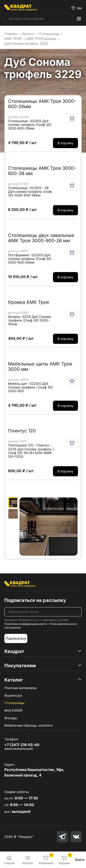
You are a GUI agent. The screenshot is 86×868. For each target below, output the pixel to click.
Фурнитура (13, 695)
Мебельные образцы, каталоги (28, 725)
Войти (80, 860)
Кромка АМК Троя (28, 302)
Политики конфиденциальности (26, 624)
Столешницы (14, 703)
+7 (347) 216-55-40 (22, 745)
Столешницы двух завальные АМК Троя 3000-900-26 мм (41, 238)
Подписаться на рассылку (35, 600)
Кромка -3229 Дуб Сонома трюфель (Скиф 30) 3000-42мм (29, 320)
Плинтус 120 (22, 431)
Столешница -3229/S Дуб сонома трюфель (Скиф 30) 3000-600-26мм (30, 125)
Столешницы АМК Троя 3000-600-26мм (42, 104)
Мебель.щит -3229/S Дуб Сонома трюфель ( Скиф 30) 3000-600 (30, 387)
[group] (49, 527)
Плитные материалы (20, 688)
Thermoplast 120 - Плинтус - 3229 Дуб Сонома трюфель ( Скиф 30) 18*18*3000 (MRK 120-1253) (31, 451)
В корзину (65, 143)
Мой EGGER (13, 710)
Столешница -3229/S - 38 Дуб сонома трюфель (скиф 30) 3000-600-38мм (30, 192)
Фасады (11, 718)
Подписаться (16, 638)
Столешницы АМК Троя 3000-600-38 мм (42, 171)
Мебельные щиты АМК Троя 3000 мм (40, 366)
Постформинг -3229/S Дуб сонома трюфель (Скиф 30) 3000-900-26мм (30, 259)
